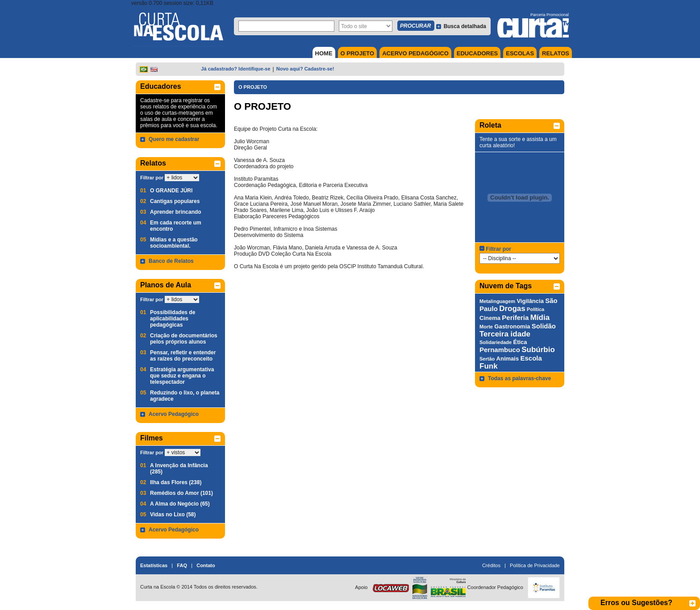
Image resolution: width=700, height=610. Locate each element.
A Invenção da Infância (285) (179, 469)
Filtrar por (152, 178)
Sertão (487, 359)
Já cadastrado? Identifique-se (235, 69)
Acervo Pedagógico (174, 414)
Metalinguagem (497, 301)
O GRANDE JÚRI (171, 191)
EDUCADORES (477, 53)
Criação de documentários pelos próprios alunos (184, 339)
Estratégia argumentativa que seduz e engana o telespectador (182, 376)
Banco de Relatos (171, 261)
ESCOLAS (520, 53)
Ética (520, 342)
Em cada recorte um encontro (176, 226)
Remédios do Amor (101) (181, 493)
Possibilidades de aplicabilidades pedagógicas (173, 319)
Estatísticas (154, 565)
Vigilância (530, 301)
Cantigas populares (175, 201)
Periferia (515, 317)
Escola (531, 358)
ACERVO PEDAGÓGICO (415, 53)
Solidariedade (496, 342)
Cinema (490, 318)
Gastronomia (512, 326)
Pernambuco (500, 350)
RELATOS (556, 53)
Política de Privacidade (535, 565)
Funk (489, 366)
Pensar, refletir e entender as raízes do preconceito (183, 356)
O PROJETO (358, 53)
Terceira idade (505, 334)
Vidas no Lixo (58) (173, 515)
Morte (486, 327)
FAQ (182, 565)
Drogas (512, 309)
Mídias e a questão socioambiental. (174, 243)
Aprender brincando (176, 212)
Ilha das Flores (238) (176, 482)
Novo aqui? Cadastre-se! (305, 69)
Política (535, 309)
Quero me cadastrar (174, 139)
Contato (206, 565)
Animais (508, 359)
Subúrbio (538, 350)
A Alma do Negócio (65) (180, 504)
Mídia (540, 317)
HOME (324, 53)
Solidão (544, 326)
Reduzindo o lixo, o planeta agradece (185, 396)
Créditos (491, 565)
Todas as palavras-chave (519, 378)
